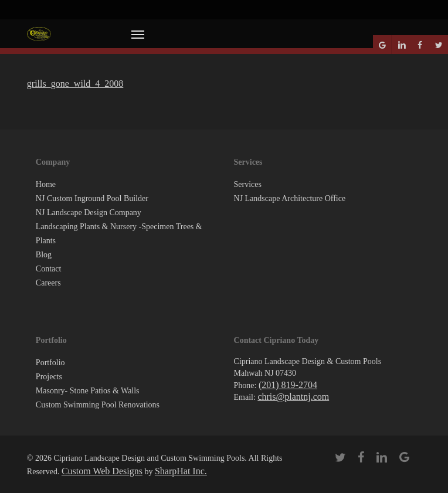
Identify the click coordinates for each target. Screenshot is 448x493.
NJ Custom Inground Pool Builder (92, 198)
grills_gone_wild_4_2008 (75, 84)
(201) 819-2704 (288, 385)
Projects (49, 377)
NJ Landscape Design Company (89, 212)
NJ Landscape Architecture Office (290, 198)
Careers (48, 283)
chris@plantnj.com (293, 397)
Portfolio (50, 363)
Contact (49, 269)
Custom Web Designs (102, 471)
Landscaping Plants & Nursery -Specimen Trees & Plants (119, 234)
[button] (138, 34)
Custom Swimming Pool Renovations (98, 405)
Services (248, 184)
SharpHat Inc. (181, 471)
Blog (44, 255)
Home (46, 184)
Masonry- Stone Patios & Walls (88, 391)
